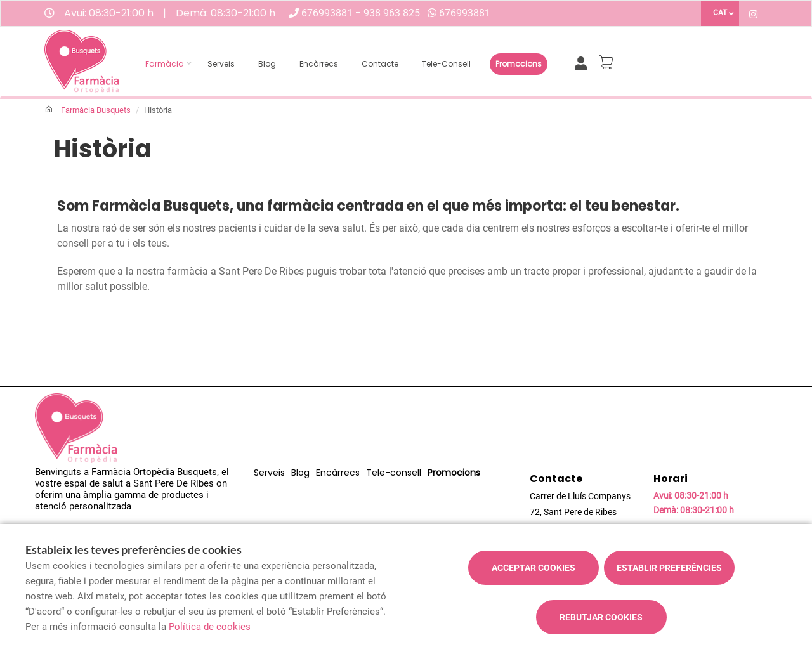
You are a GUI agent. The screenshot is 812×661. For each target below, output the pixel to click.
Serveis (221, 64)
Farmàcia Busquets (96, 110)
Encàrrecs (319, 64)
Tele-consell (446, 64)
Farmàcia (165, 64)
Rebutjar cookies (601, 617)
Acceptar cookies (534, 568)
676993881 (328, 13)
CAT (720, 13)
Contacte (380, 64)
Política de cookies (210, 627)
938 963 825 (392, 13)
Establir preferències (669, 568)
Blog (267, 64)
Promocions (519, 64)
